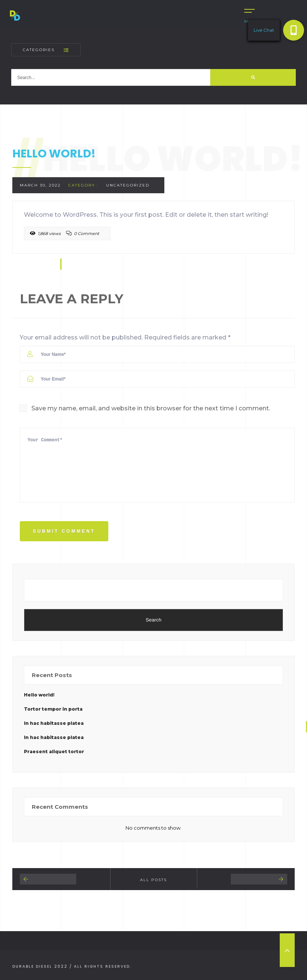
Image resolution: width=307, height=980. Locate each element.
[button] (294, 30)
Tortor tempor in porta (53, 709)
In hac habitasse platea (54, 723)
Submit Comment (64, 531)
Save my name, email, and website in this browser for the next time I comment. (151, 408)
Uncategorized (128, 185)
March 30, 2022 (40, 185)
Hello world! (39, 695)
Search (153, 620)
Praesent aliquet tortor (54, 752)
